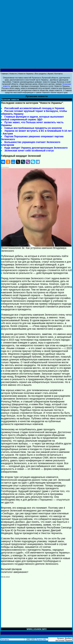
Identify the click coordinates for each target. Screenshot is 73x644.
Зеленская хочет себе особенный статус (29, 151)
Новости (13, 74)
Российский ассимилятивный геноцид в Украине (34, 108)
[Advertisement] (36, 34)
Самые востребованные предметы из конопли (33, 128)
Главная (4, 74)
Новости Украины (26, 74)
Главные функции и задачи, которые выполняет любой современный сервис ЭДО (32, 118)
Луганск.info (41, 639)
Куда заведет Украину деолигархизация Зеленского (36, 148)
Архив (50, 74)
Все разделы (40, 74)
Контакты (59, 74)
